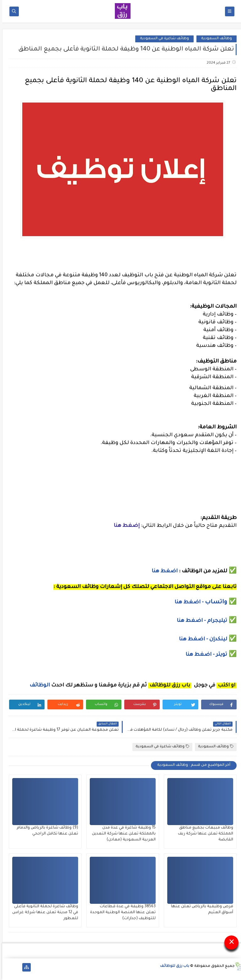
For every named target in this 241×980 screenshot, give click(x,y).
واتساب (215, 602)
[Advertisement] (120, 491)
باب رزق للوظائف (172, 966)
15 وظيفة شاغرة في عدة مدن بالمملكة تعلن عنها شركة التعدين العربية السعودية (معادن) (122, 834)
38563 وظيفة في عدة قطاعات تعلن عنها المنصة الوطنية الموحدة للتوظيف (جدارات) (121, 913)
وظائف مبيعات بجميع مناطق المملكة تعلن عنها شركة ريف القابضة (203, 834)
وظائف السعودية (214, 39)
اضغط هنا (162, 571)
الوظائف (37, 686)
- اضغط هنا (187, 602)
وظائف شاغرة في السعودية (162, 39)
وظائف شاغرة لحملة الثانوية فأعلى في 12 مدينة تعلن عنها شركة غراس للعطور (43, 913)
